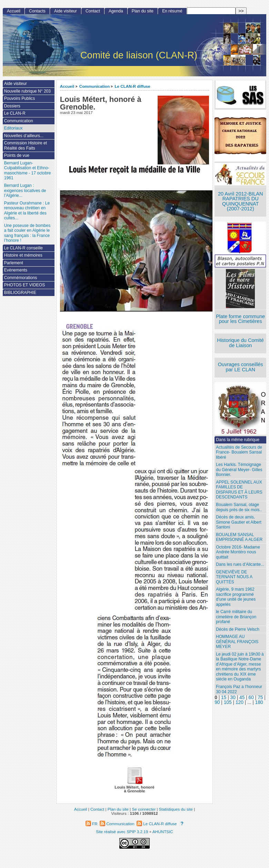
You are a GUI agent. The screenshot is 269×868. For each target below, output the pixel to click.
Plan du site (143, 11)
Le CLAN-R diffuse (132, 86)
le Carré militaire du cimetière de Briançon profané (236, 617)
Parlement (14, 263)
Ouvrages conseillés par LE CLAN (241, 367)
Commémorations (21, 278)
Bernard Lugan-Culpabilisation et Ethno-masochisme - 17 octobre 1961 (28, 171)
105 (228, 702)
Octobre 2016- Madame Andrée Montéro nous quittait (238, 552)
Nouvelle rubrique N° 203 (27, 91)
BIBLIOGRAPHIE (20, 293)
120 (240, 702)
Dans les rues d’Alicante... (240, 564)
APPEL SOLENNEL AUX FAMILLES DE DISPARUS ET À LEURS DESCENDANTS (239, 490)
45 (242, 698)
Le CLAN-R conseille (23, 248)
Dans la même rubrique (238, 440)
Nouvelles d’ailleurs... (24, 136)
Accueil (67, 86)
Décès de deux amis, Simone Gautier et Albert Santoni (239, 522)
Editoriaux (13, 128)
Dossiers (12, 106)
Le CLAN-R (15, 113)
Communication (94, 86)
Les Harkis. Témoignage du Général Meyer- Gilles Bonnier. (239, 470)
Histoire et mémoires (23, 255)
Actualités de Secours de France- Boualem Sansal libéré (239, 452)
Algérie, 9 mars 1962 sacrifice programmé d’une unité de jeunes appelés (236, 597)
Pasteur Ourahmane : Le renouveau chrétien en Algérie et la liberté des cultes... (27, 211)
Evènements (16, 270)
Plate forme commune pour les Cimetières (240, 319)
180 (259, 702)
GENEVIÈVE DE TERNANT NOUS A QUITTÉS (234, 577)
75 (260, 698)
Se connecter (144, 809)
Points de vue (17, 155)
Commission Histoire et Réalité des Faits (26, 146)
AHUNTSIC (163, 832)
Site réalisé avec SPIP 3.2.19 (122, 832)
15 (224, 698)
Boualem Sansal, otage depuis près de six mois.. (239, 507)
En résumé (172, 11)
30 (233, 698)
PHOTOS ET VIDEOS (25, 285)
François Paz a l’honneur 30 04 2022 (239, 689)
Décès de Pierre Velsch (238, 629)
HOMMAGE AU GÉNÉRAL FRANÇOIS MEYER (237, 642)
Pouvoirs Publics (19, 98)
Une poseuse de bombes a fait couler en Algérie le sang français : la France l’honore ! (27, 233)
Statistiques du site (176, 809)
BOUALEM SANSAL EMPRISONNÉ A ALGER (239, 537)
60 (251, 698)
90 (217, 702)
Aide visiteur (66, 11)
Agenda (116, 11)
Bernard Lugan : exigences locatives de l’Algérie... (25, 190)
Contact (93, 11)
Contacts (37, 11)
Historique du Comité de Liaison (240, 343)
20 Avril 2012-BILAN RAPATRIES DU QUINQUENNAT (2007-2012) (240, 201)
